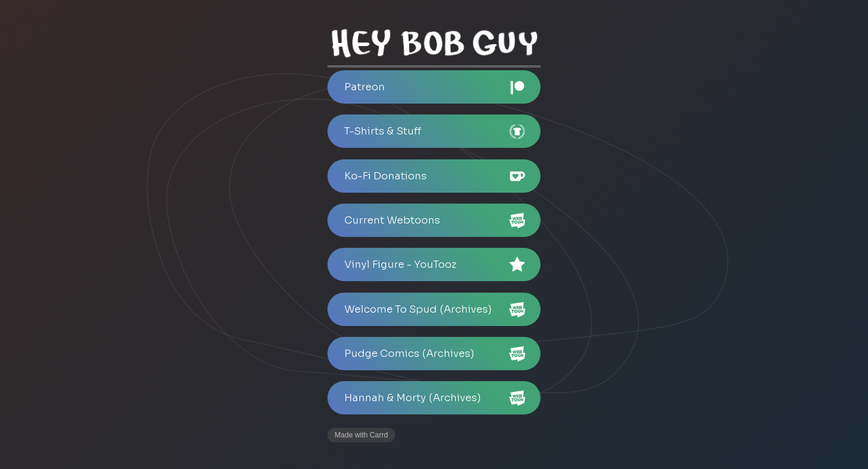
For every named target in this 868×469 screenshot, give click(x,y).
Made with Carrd (361, 435)
